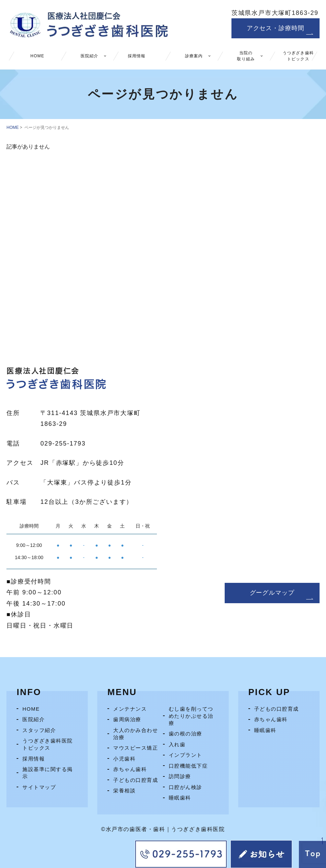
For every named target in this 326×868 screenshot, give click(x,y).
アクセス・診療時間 (276, 28)
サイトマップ (39, 787)
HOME (37, 56)
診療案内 (194, 56)
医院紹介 (90, 56)
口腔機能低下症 (188, 766)
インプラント (186, 755)
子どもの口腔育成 (136, 780)
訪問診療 (180, 776)
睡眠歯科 (180, 798)
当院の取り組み (246, 56)
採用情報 (137, 56)
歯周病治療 (127, 719)
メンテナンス (130, 709)
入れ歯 (177, 744)
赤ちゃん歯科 (130, 769)
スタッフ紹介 (39, 730)
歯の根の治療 (186, 734)
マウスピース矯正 (136, 748)
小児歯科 (124, 759)
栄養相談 (124, 791)
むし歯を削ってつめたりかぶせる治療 (191, 716)
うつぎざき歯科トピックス (298, 56)
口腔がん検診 (186, 787)
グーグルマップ (272, 593)
